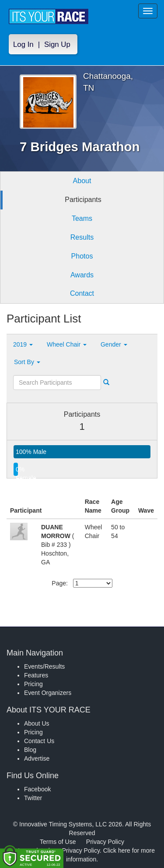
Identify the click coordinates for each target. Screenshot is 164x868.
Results (82, 237)
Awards (82, 275)
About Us (37, 723)
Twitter (33, 798)
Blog (30, 750)
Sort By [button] (27, 362)
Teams (82, 218)
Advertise (37, 758)
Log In (23, 44)
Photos (82, 256)
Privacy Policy (105, 842)
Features (36, 675)
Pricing (33, 684)
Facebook (37, 789)
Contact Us (39, 741)
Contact (82, 293)
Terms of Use (58, 842)
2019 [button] (23, 344)
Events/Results (44, 666)
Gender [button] (114, 344)
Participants (83, 200)
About (82, 181)
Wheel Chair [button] (67, 344)
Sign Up (57, 44)
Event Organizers (48, 693)
